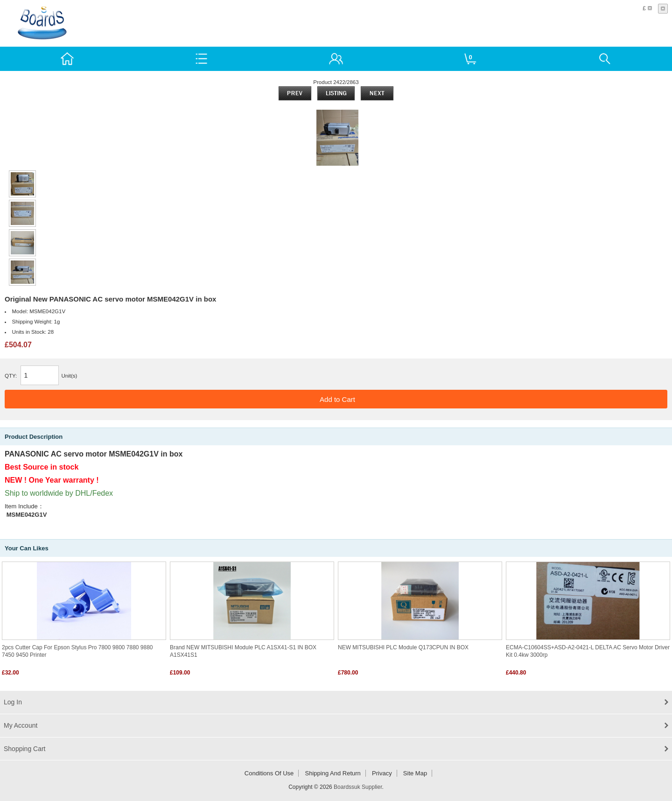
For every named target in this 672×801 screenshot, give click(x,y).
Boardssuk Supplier (358, 787)
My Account (21, 725)
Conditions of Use (269, 773)
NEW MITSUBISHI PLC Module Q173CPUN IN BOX (403, 647)
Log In (13, 702)
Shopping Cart (25, 749)
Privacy (382, 773)
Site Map (415, 773)
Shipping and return (333, 773)
